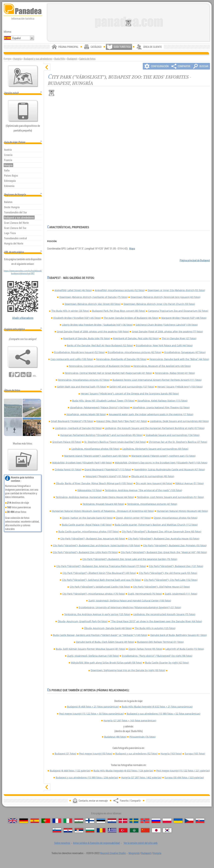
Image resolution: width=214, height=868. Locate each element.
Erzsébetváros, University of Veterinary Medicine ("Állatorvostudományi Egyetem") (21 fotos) (130, 607)
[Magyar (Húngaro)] (79, 821)
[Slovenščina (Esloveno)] (57, 830)
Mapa (132, 248)
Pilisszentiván (142, 737)
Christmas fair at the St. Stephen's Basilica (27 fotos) (178, 442)
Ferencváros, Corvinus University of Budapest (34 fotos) (100, 366)
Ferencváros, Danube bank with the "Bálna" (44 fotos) (179, 359)
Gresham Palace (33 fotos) (67, 442)
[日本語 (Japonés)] (156, 830)
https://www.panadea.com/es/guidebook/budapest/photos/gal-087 (23, 272)
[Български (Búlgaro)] (90, 830)
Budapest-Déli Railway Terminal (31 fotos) (160, 642)
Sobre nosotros (62, 843)
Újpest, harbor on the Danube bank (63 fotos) (87, 518)
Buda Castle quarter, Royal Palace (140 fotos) (87, 525)
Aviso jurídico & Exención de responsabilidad (96, 843)
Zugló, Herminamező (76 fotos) (145, 594)
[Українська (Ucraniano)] (178, 821)
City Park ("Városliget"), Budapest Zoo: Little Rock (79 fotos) (85, 552)
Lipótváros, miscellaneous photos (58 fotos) (95, 449)
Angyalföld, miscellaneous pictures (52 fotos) (120, 290)
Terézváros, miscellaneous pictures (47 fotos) (152, 504)
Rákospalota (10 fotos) (90, 490)
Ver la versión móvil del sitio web (141, 843)
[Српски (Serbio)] (79, 830)
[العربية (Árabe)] (134, 830)
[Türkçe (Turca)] (123, 830)
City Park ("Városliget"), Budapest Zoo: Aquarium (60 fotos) (93, 539)
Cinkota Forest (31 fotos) (68, 469)
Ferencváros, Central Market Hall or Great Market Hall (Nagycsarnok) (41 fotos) (108, 373)
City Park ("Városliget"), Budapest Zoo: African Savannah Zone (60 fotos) (161, 531)
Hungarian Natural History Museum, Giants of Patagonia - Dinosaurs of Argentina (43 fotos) (103, 511)
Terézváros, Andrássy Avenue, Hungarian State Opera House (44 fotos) (95, 497)
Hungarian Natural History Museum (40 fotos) (182, 511)
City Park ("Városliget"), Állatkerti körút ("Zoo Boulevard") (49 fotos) (99, 573)
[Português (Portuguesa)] (46, 821)
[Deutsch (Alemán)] (24, 821)
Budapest (72, 59)
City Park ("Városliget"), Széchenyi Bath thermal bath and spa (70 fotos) (101, 580)
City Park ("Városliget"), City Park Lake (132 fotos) (171, 580)
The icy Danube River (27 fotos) (179, 338)
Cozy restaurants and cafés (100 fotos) (72, 359)
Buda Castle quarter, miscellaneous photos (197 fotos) (89, 531)
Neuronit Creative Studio (113, 853)
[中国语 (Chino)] (145, 830)
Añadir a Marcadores (23, 318)
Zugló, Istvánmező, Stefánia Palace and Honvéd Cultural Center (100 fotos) (130, 601)
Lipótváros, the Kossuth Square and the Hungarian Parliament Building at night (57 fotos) (155, 428)
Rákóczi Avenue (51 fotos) (190, 483)
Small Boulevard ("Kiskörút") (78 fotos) (72, 421)
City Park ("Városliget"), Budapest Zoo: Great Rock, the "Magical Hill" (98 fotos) (164, 552)
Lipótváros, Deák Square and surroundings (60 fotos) (179, 421)
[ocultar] (47, 67)
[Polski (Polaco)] (167, 821)
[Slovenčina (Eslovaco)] (200, 821)
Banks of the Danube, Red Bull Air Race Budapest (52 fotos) (100, 345)
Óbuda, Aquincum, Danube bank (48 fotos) (108, 628)
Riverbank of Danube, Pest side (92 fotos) (136, 338)
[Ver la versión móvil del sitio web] (23, 111)
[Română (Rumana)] (101, 830)
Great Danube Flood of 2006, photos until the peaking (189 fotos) (93, 331)
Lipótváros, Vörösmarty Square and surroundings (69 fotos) (155, 449)
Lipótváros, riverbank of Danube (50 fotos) (78, 428)
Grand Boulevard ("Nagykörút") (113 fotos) (108, 469)
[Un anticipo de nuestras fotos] (23, 460)
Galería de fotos (87, 59)
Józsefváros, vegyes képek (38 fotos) (86, 414)
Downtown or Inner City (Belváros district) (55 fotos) (176, 290)
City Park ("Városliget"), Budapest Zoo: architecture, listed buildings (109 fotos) (97, 545)
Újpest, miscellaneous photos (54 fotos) (175, 518)
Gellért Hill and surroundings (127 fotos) (132, 387)
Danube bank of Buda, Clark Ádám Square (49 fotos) (105, 642)
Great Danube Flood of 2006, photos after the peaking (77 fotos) (167, 331)
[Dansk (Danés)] (123, 821)
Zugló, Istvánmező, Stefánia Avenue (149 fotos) (93, 656)
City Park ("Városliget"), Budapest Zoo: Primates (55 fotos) (175, 545)
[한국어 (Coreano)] (167, 830)
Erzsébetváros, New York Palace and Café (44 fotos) (164, 345)
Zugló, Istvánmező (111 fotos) (181, 594)
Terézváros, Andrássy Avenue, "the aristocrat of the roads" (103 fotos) (143, 490)
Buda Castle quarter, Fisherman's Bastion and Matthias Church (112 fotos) (156, 525)
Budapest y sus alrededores (38, 59)
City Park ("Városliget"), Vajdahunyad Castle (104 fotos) (100, 587)
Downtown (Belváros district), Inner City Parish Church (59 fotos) (159, 304)
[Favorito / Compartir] (23, 357)
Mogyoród (134, 853)
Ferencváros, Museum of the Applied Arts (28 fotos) (162, 366)
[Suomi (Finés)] (90, 821)
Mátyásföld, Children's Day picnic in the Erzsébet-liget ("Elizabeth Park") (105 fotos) (161, 463)
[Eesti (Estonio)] (101, 821)
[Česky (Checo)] (189, 821)
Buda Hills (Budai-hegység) (157, 707)
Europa (195, 754)
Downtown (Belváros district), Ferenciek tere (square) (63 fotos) (165, 297)
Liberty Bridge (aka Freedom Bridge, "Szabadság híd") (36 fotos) (97, 325)
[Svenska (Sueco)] (134, 821)
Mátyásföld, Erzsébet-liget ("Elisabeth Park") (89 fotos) (82, 463)
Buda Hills (60, 59)
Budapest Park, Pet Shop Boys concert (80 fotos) (119, 311)
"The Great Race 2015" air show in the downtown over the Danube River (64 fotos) (156, 621)
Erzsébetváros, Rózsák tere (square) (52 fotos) (79, 352)
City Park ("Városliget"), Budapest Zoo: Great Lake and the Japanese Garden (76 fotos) (130, 559)
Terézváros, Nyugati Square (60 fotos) (103, 504)
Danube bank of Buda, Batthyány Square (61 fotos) (178, 635)
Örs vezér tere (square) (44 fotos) (154, 483)
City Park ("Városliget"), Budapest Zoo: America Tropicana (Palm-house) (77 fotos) (101, 566)
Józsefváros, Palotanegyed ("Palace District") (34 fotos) (100, 407)
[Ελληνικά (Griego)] (112, 830)
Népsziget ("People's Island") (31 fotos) (107, 476)
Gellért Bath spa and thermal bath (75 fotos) (82, 387)
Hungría (17, 59)
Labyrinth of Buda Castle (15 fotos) (185, 649)
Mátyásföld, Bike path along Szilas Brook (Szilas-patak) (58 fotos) (106, 663)
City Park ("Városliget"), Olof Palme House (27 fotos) (161, 587)
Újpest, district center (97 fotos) (133, 518)
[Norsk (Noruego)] (145, 821)
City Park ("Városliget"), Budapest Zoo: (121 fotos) (176, 566)
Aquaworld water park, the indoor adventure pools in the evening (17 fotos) (151, 414)
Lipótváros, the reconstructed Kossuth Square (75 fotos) (164, 614)
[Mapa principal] (23, 76)
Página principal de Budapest (195, 260)
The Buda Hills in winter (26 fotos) (70, 311)
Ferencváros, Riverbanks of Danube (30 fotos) (121, 359)
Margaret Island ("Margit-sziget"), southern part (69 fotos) (96, 456)
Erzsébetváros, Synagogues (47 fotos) (185, 352)
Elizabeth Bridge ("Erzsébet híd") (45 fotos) (77, 318)
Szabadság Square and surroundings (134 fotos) (173, 435)
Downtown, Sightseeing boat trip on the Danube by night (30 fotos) (128, 670)
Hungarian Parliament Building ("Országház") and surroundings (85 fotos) (101, 435)
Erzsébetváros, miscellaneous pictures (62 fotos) (135, 352)
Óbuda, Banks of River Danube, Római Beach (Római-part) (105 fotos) (94, 483)
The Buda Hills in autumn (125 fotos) (155, 628)
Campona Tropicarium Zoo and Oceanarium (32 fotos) (178, 311)
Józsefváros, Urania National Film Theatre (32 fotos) (161, 407)
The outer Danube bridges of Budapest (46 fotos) (131, 318)
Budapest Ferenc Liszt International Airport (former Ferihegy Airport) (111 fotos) (157, 380)
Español (17, 38)
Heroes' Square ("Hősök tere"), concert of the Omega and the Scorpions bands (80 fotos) (130, 394)
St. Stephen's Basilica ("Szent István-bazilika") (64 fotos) (115, 442)
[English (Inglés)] (13, 821)
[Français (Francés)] (57, 821)
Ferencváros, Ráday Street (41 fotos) (175, 373)
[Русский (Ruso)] (156, 821)
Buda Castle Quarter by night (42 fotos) (167, 663)
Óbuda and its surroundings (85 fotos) (153, 476)
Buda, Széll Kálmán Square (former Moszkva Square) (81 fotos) (91, 649)
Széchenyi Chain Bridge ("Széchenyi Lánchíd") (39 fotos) (167, 325)
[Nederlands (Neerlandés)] (112, 821)
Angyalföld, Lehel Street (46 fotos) (73, 290)
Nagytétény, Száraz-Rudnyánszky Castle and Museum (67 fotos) (170, 469)
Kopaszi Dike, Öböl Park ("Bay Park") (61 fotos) (122, 421)
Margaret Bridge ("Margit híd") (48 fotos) (184, 318)
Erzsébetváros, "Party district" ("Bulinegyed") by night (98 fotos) (157, 656)
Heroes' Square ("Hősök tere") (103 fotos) (180, 387)
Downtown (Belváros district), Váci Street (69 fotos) (93, 304)
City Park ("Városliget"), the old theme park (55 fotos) (168, 573)
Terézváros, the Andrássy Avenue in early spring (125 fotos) (97, 614)
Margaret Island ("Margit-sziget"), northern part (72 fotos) (163, 456)
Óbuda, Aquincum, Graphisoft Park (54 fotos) (83, 621)
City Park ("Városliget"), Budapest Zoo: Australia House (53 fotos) (164, 539)
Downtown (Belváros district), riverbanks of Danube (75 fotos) (93, 297)
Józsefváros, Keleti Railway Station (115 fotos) (162, 401)
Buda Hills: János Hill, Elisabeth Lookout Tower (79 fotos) (103, 401)
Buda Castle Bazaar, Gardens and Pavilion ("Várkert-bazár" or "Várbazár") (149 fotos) (100, 635)
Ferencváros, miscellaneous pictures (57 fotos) (84, 380)
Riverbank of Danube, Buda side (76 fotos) (87, 338)
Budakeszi (115, 737)
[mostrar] (47, 787)
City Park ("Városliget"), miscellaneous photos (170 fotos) (94, 594)
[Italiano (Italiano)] (68, 821)
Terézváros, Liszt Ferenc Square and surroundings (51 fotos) (170, 497)
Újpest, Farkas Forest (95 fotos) (145, 649)
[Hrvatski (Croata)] (68, 830)
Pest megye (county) (91, 714)
